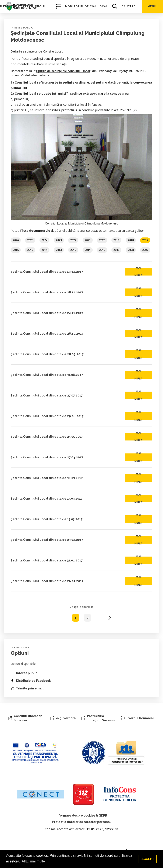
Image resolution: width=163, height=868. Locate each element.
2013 (59, 250)
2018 (131, 240)
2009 (116, 250)
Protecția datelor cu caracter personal (81, 822)
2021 (88, 240)
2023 (59, 240)
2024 (44, 240)
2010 (102, 250)
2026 (16, 240)
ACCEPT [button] (148, 859)
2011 (88, 250)
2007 (145, 250)
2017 (145, 240)
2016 (16, 250)
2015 (30, 250)
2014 (44, 250)
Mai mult (139, 272)
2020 (102, 240)
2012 (73, 250)
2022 (73, 240)
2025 (30, 240)
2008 (131, 250)
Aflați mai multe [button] (33, 861)
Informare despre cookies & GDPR (81, 815)
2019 (116, 240)
